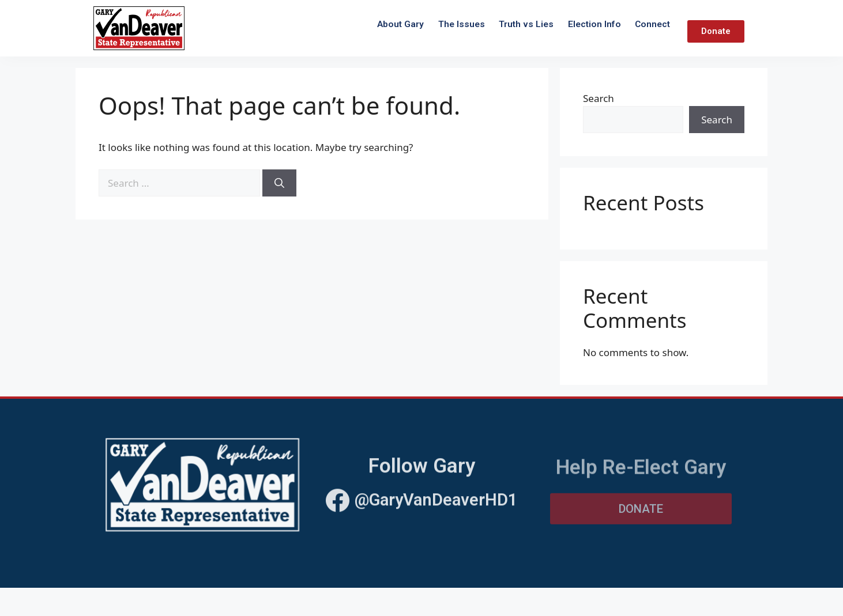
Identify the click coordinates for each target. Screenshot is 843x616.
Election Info (594, 24)
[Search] (279, 183)
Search (599, 98)
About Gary (400, 24)
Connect (652, 24)
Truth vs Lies (526, 24)
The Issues (462, 24)
